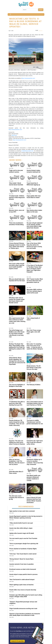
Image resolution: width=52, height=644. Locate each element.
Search (41, 10)
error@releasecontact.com (27, 151)
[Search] (30, 10)
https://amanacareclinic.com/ (28, 78)
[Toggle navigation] (10, 14)
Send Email (14, 135)
